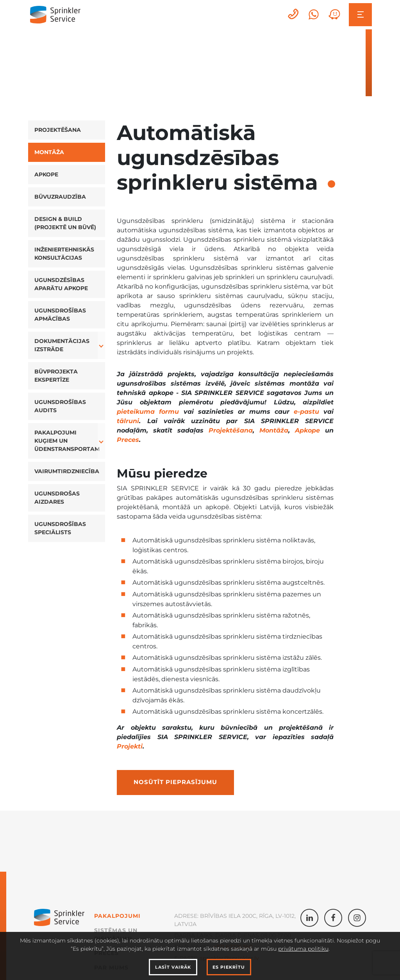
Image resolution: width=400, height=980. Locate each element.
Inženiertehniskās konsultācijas (64, 254)
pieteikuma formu (148, 412)
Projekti (130, 746)
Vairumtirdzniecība (67, 471)
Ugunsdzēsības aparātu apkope (61, 284)
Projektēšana (58, 130)
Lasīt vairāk (173, 967)
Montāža (49, 152)
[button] (102, 345)
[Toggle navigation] (361, 15)
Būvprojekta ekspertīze (56, 376)
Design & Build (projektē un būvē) (65, 223)
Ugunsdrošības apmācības (60, 315)
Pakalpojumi (117, 916)
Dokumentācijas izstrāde (62, 345)
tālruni (128, 421)
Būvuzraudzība (60, 197)
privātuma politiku (303, 949)
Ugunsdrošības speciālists (60, 528)
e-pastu (306, 412)
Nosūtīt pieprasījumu (175, 782)
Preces (128, 440)
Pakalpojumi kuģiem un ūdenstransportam (67, 441)
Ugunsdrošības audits (60, 406)
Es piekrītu (229, 967)
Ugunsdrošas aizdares (57, 498)
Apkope (46, 174)
